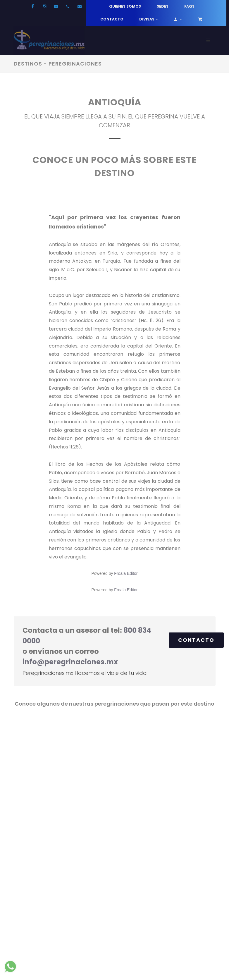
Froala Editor (126, 573)
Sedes (163, 6)
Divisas (149, 19)
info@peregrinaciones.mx (70, 662)
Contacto (112, 19)
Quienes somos (125, 6)
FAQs (189, 6)
